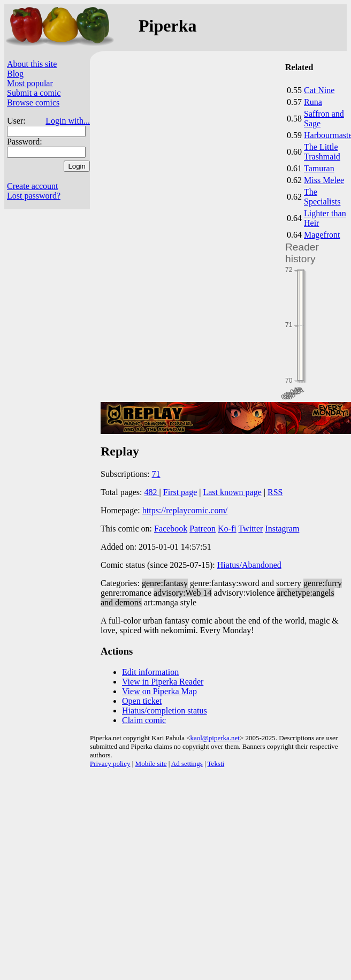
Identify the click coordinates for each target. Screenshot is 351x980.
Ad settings (187, 764)
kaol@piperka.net (215, 738)
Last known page (232, 492)
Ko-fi (227, 529)
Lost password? (34, 196)
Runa (313, 102)
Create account (33, 186)
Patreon (203, 529)
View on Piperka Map (159, 691)
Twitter (250, 529)
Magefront (322, 235)
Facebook (171, 529)
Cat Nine (319, 90)
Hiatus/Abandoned (249, 565)
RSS (275, 492)
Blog (15, 74)
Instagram (282, 529)
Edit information (150, 672)
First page (180, 492)
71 (156, 474)
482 (152, 492)
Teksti (216, 764)
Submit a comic (34, 93)
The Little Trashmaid (322, 152)
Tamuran (319, 168)
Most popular (30, 83)
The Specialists (322, 197)
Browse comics (33, 102)
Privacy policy (110, 764)
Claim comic (144, 720)
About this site (32, 64)
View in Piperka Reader (163, 682)
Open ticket (142, 701)
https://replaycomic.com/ (185, 510)
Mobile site (151, 764)
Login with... (68, 121)
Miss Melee (324, 180)
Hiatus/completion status (165, 711)
